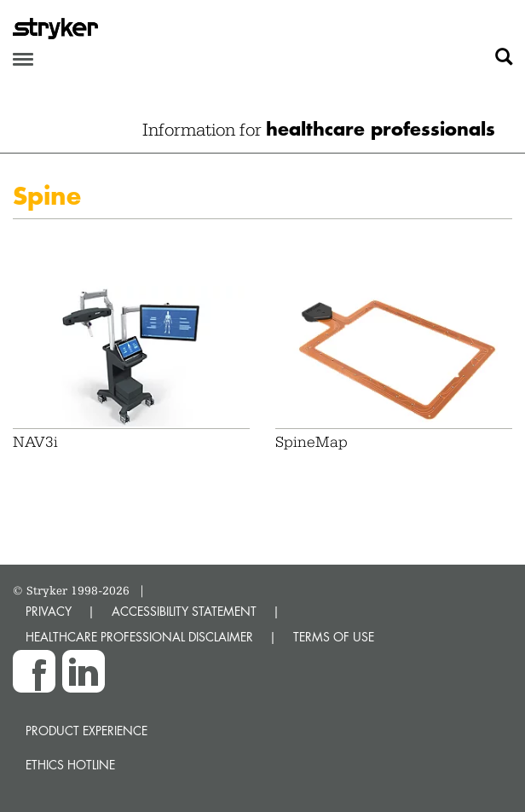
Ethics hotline (70, 765)
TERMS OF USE (334, 637)
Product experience (87, 731)
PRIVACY (49, 611)
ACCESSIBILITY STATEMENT (184, 611)
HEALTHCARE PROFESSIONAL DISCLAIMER (139, 637)
